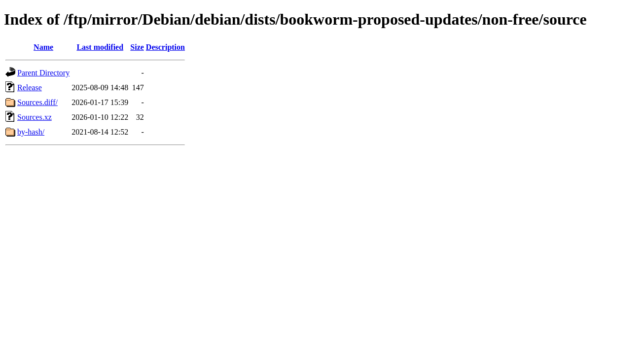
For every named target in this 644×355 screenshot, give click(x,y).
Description (165, 47)
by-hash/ (31, 132)
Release (30, 88)
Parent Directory (43, 73)
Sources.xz (35, 117)
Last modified (100, 47)
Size (137, 47)
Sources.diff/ (37, 102)
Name (43, 47)
